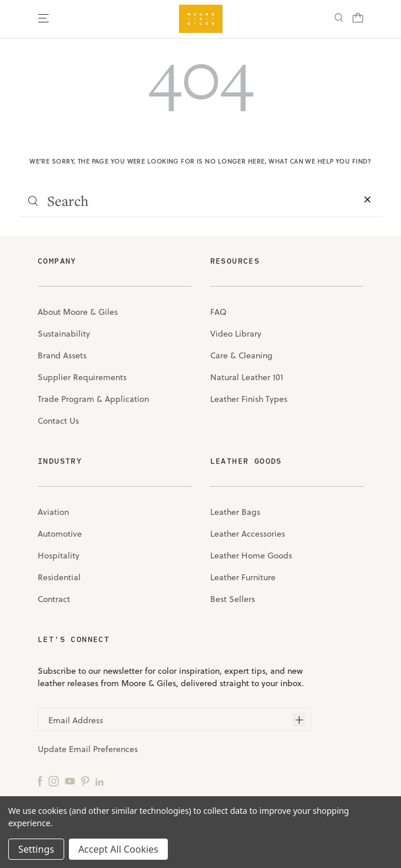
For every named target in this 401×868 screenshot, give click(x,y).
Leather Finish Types (249, 399)
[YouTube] (70, 780)
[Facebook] (40, 780)
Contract (54, 599)
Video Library (236, 333)
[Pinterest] (85, 780)
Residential (59, 577)
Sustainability (64, 333)
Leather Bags (235, 512)
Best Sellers (233, 599)
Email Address (76, 720)
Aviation (53, 512)
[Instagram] (54, 780)
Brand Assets (62, 355)
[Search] (339, 19)
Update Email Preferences (88, 749)
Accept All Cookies (118, 849)
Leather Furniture (243, 577)
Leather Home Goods (251, 555)
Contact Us (58, 420)
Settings (36, 849)
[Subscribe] (299, 720)
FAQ (218, 312)
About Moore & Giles (78, 312)
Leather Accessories (248, 533)
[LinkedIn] (100, 780)
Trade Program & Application (93, 399)
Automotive (60, 533)
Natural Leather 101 (247, 377)
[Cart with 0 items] (358, 21)
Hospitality (59, 555)
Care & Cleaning (241, 355)
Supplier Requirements (82, 377)
